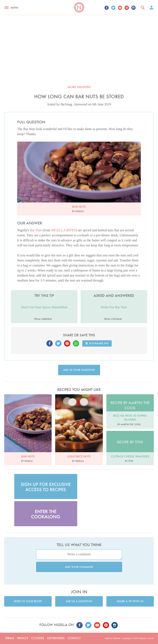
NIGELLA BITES (63, 230)
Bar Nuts (36, 230)
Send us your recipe (28, 601)
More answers (79, 87)
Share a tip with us (130, 601)
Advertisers (56, 638)
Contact (74, 638)
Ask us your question (79, 370)
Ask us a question (79, 601)
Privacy (23, 638)
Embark (117, 638)
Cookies (38, 638)
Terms (10, 638)
